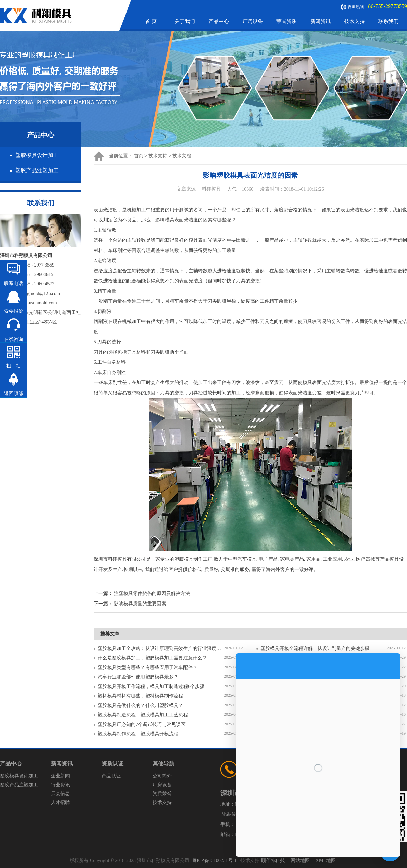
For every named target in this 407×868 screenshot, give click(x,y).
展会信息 (60, 794)
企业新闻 (60, 776)
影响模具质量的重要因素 (140, 604)
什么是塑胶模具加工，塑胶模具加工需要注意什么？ (152, 658)
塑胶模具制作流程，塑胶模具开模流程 (138, 734)
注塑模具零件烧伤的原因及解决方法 (152, 594)
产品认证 (111, 776)
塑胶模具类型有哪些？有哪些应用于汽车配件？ (148, 667)
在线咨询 (14, 340)
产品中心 (219, 21)
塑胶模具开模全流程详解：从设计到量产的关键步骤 (315, 648)
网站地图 (300, 860)
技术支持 (354, 21)
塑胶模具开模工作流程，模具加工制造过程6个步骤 (151, 686)
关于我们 (185, 21)
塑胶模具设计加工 (37, 155)
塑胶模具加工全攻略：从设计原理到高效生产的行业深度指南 (161, 648)
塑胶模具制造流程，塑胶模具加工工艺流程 (143, 715)
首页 (139, 156)
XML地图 (325, 860)
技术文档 (182, 156)
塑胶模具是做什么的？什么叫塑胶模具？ (140, 705)
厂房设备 (253, 21)
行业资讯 (60, 785)
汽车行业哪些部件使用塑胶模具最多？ (138, 677)
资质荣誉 (162, 794)
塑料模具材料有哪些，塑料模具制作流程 (140, 696)
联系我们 (388, 21)
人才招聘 (60, 802)
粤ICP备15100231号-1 (214, 860)
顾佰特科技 (273, 860)
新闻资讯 (321, 21)
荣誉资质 (287, 21)
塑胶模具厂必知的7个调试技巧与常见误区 (142, 724)
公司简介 (162, 776)
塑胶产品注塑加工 (37, 170)
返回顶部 (14, 393)
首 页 (151, 21)
